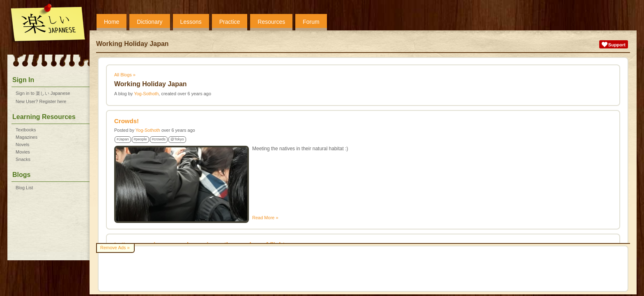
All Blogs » (125, 75)
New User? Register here (41, 101)
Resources (271, 22)
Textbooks (26, 130)
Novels (23, 145)
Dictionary (149, 22)
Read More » (265, 218)
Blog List (24, 188)
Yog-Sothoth (146, 94)
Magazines (26, 137)
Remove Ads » (115, 248)
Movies (23, 152)
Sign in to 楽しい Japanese (43, 93)
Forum (311, 22)
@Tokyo (177, 139)
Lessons (191, 22)
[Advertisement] (363, 269)
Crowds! (126, 121)
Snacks (23, 159)
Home (112, 22)
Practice (230, 22)
